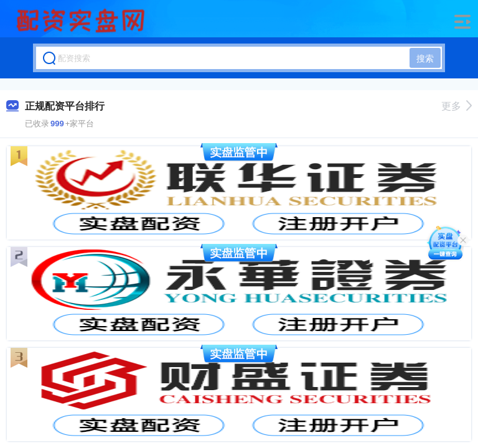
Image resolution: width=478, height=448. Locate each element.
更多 (457, 106)
